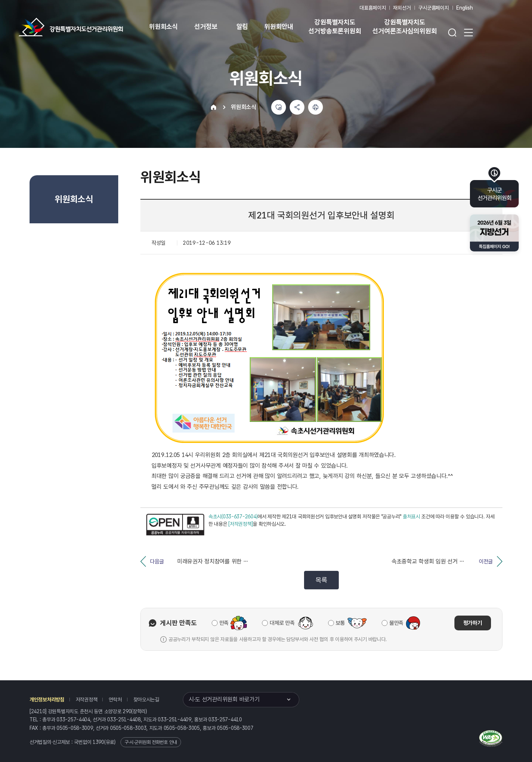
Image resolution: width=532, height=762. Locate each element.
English (465, 8)
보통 (340, 623)
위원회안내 (279, 26)
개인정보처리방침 (47, 700)
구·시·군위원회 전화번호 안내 (151, 742)
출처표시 (411, 517)
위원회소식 (163, 26)
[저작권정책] (241, 524)
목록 (321, 580)
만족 (224, 623)
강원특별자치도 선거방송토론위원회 (335, 26)
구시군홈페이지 (434, 8)
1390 (98, 742)
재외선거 (402, 8)
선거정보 (206, 26)
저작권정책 (87, 700)
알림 (242, 26)
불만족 (396, 623)
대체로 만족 (282, 623)
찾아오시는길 (146, 700)
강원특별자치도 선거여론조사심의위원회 (405, 26)
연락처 (115, 700)
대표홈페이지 (373, 8)
